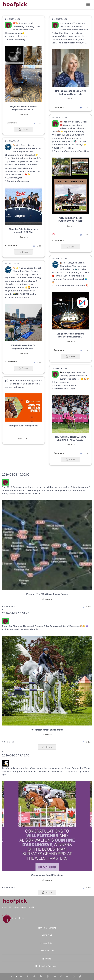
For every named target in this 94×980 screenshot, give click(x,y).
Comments (59, 107)
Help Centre (47, 959)
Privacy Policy (47, 943)
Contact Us (47, 935)
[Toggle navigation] (88, 4)
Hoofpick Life (13, 918)
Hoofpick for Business (46, 966)
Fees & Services (47, 950)
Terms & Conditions (47, 928)
